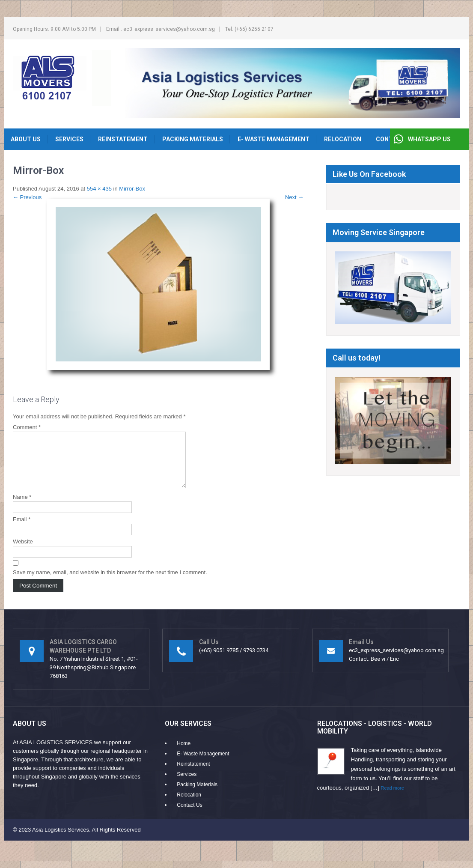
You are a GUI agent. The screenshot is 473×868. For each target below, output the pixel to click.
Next (294, 197)
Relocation (343, 139)
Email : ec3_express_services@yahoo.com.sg (161, 29)
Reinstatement (123, 139)
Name (22, 507)
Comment (27, 427)
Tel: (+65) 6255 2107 (249, 29)
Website (23, 552)
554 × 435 (99, 189)
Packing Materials (193, 139)
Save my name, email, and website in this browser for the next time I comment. (110, 583)
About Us (26, 139)
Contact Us (189, 815)
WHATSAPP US (429, 139)
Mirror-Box (132, 189)
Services (69, 139)
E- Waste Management (274, 139)
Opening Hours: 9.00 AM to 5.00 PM (54, 29)
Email (22, 529)
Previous (27, 197)
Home (184, 754)
